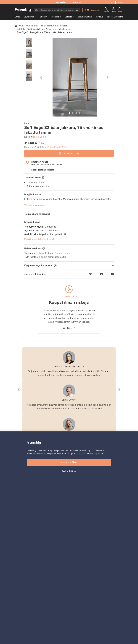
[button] (41, 77)
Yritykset (57, 563)
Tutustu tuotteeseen (35, 205)
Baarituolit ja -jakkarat (57, 26)
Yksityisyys (20, 537)
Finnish (120, 2)
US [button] (31, 636)
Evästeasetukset (23, 541)
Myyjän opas (59, 555)
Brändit (56, 541)
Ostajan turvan (63, 253)
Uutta (17, 17)
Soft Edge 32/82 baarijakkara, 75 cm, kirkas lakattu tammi (44, 29)
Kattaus (100, 17)
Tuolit (42, 26)
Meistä (18, 526)
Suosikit (44, 17)
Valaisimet (70, 17)
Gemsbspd (50, 227)
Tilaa (101, 467)
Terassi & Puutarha (115, 17)
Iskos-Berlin (40, 137)
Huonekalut (56, 17)
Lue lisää (67, 328)
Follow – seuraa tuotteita (64, 530)
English (111, 2)
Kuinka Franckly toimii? (63, 526)
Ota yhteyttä (21, 530)
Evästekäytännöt (23, 545)
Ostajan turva (21, 563)
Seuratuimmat (30, 17)
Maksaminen (59, 537)
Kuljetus (56, 534)
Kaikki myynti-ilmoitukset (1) (39, 239)
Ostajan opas (21, 555)
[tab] (69, 214)
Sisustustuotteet (85, 17)
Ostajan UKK (21, 559)
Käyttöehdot (21, 534)
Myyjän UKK (58, 559)
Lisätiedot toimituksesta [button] (43, 170)
